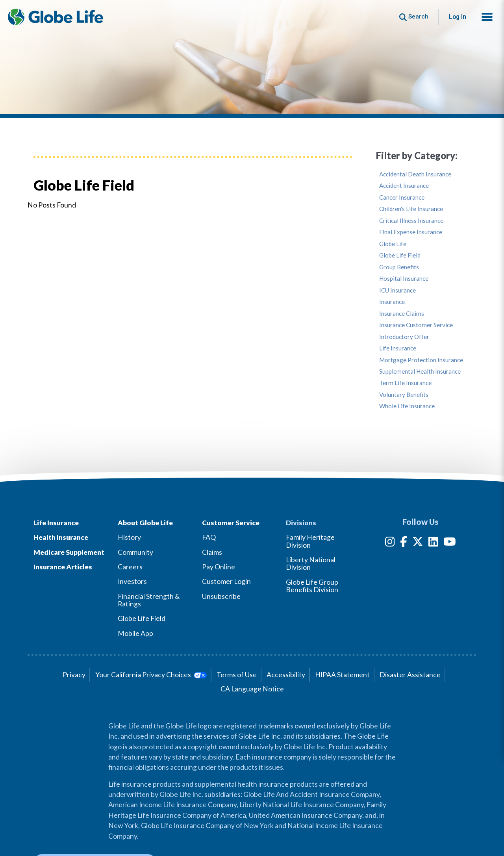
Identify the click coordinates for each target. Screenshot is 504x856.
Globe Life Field (400, 255)
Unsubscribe (221, 596)
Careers (130, 567)
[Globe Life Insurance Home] (56, 17)
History (129, 537)
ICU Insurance (397, 290)
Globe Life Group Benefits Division (312, 586)
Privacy (74, 675)
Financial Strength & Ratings (149, 600)
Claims (212, 552)
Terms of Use (237, 675)
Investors (132, 581)
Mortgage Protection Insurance (421, 360)
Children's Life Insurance (411, 209)
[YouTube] (450, 543)
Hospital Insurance (404, 279)
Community (135, 552)
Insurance (392, 302)
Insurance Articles (63, 567)
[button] (487, 17)
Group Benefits (399, 267)
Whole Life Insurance (407, 406)
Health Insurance (61, 537)
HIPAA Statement (342, 675)
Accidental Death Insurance (415, 174)
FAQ (209, 537)
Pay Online (219, 567)
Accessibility (286, 675)
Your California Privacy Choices (151, 675)
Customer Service (231, 523)
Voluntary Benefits (404, 395)
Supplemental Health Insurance (420, 371)
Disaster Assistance (410, 675)
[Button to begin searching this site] (414, 17)
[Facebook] (404, 543)
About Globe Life (145, 523)
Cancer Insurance (402, 197)
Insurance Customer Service (416, 325)
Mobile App (135, 633)
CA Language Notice (252, 689)
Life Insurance (398, 348)
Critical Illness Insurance (411, 221)
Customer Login (226, 581)
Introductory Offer (404, 337)
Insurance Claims (402, 314)
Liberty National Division (311, 563)
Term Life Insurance (405, 383)
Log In (458, 17)
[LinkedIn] (433, 543)
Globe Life (393, 244)
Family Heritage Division (310, 541)
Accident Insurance (404, 186)
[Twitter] (418, 543)
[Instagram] (390, 543)
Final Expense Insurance (411, 232)
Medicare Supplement (69, 552)
